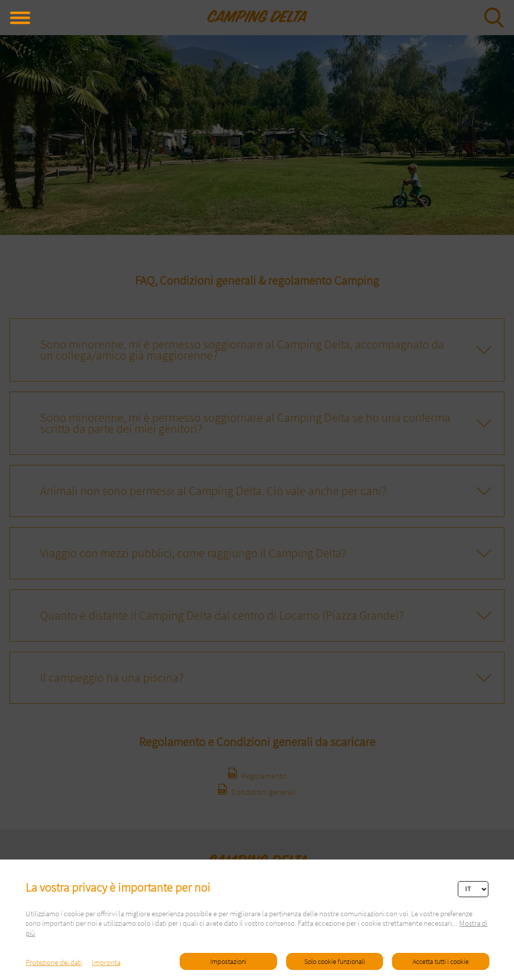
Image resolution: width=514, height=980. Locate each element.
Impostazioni (228, 961)
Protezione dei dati (54, 962)
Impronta (106, 962)
